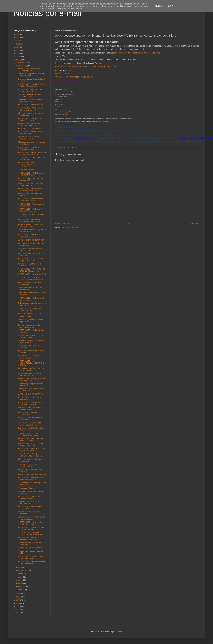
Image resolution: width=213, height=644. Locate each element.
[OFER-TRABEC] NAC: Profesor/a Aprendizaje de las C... (30, 70)
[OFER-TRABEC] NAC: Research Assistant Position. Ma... (30, 210)
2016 (18, 57)
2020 (18, 47)
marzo (21, 583)
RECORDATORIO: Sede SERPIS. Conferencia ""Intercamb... (30, 434)
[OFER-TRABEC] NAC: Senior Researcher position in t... (29, 236)
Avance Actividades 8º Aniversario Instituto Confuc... (30, 289)
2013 (18, 597)
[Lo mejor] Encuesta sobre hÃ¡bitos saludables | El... (31, 179)
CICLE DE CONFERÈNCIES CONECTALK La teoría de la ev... (31, 533)
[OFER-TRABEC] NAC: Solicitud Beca (32, 274)
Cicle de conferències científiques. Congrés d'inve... (30, 95)
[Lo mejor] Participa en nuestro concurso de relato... (29, 497)
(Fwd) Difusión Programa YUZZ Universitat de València (29, 424)
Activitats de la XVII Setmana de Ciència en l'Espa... (30, 309)
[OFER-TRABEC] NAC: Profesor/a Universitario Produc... (30, 200)
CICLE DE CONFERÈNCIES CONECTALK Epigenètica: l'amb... (31, 455)
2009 (18, 610)
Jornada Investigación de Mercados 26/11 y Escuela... (31, 369)
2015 (18, 60)
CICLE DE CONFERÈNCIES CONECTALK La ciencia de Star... (31, 278)
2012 (18, 600)
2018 (18, 50)
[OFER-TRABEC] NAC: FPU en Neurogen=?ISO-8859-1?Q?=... (30, 220)
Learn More (160, 6)
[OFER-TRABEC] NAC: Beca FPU (30, 105)
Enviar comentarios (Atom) (75, 227)
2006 (18, 613)
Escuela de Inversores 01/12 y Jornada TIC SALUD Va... (32, 231)
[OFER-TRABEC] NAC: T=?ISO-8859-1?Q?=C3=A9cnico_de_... (32, 450)
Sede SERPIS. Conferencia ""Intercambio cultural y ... (28, 465)
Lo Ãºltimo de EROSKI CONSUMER (31, 240)
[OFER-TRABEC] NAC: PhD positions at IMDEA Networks (32, 174)
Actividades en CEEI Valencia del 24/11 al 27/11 (30, 265)
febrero (21, 587)
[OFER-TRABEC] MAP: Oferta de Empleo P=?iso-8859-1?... (30, 90)
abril (20, 580)
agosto (21, 574)
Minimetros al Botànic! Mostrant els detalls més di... (31, 470)
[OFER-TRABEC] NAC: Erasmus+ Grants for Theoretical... (30, 403)
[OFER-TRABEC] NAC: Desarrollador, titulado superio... (32, 299)
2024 (18, 41)
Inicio (129, 223)
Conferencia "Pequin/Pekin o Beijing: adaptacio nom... (31, 75)
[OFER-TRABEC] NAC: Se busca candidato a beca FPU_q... (30, 133)
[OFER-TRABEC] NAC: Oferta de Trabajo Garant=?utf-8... (30, 119)
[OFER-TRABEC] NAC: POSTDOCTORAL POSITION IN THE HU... (31, 363)
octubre (21, 567)
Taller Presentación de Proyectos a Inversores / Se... (30, 502)
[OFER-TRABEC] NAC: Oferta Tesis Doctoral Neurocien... (31, 414)
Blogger (120, 632)
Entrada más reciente (63, 223)
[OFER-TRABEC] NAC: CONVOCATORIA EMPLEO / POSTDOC (30, 165)
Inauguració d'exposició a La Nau (30, 313)
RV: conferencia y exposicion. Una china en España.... (30, 336)
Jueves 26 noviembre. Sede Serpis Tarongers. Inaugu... (31, 226)
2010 (18, 607)
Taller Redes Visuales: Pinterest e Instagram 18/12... (30, 101)
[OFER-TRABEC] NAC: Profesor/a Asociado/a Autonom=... (30, 148)
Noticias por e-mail (48, 13)
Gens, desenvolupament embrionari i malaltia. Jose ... (31, 159)
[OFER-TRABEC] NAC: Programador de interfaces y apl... (31, 380)
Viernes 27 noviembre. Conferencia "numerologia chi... (31, 184)
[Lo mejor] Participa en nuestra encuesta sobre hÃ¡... (29, 326)
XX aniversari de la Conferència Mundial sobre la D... (29, 374)
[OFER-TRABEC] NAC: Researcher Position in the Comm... (31, 528)
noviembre (22, 66)
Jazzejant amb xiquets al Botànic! (30, 129)
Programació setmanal (26, 170)
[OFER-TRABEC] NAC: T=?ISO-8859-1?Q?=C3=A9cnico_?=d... (32, 270)
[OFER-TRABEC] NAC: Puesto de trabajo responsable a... (30, 479)
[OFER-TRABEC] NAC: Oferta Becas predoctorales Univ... (31, 557)
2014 (18, 594)
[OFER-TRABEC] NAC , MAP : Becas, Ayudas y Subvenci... (32, 439)
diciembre (22, 63)
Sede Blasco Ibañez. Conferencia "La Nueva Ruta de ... (31, 518)
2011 (18, 603)
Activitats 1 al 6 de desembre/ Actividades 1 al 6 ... (29, 138)
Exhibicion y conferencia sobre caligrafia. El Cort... (29, 408)
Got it (171, 6)
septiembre (23, 571)
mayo (21, 577)
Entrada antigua (193, 223)
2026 (18, 34)
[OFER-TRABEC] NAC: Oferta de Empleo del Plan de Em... (30, 523)
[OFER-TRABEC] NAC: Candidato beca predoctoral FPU (30, 109)
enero (21, 590)
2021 (18, 44)
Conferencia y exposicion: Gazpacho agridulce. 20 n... (31, 321)
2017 (18, 53)
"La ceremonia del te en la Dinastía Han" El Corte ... (31, 249)
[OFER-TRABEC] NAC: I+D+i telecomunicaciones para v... (29, 539)
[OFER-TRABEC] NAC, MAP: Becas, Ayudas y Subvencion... (31, 85)
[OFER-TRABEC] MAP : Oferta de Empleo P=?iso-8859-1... (30, 260)
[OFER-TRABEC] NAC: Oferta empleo (32, 475)
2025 (18, 38)
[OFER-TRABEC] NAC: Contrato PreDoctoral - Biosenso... (30, 189)
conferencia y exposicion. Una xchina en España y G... (31, 341)
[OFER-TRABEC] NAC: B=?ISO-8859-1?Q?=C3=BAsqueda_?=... (32, 153)
